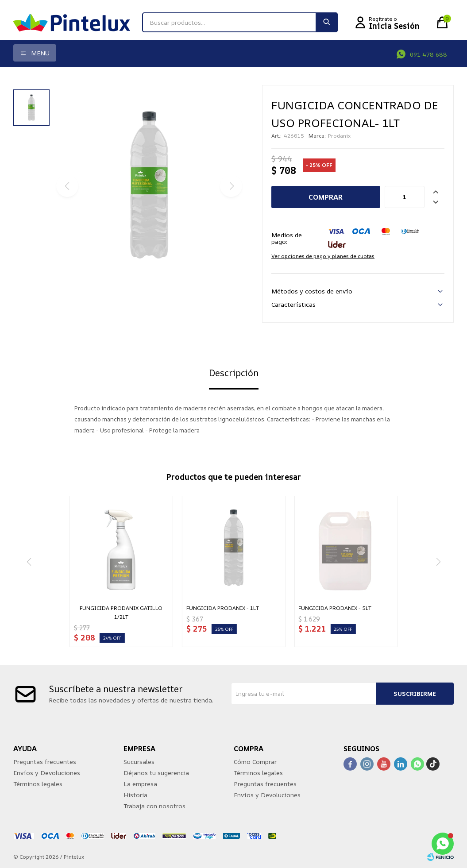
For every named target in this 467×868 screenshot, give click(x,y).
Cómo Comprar (255, 762)
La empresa (140, 784)
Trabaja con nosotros (154, 806)
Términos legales (38, 784)
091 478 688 (428, 54)
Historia (135, 795)
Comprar (326, 197)
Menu (40, 53)
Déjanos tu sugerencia (156, 773)
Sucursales (139, 762)
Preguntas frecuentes (45, 762)
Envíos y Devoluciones (47, 773)
